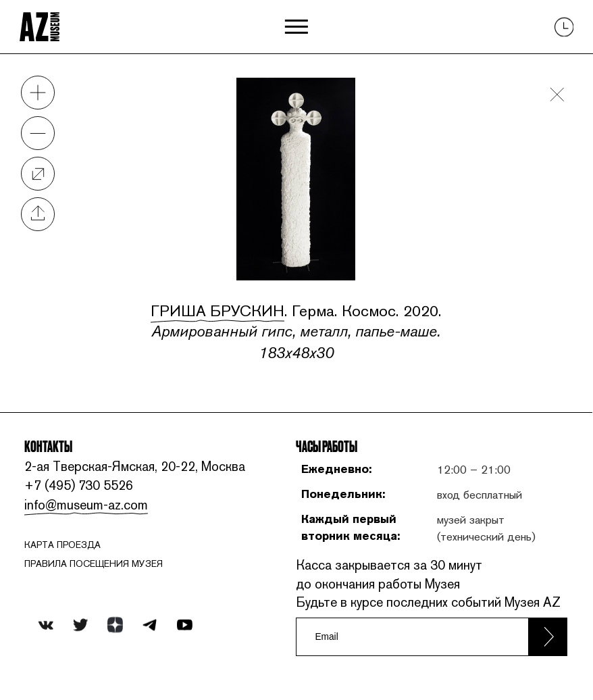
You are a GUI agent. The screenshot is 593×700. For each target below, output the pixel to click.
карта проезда (62, 545)
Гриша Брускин (217, 311)
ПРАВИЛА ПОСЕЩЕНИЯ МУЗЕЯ (94, 564)
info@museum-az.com (86, 505)
